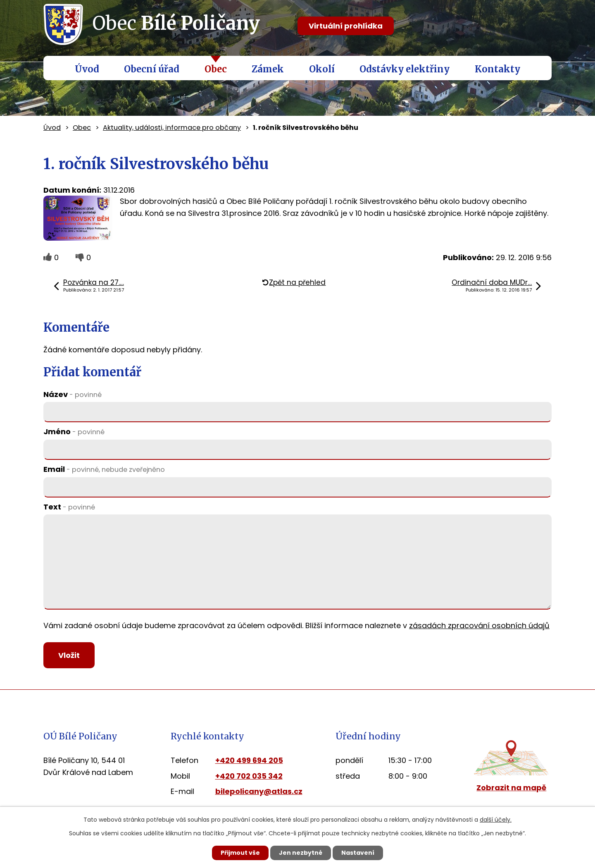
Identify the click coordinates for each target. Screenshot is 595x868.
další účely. (496, 820)
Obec (216, 69)
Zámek (268, 69)
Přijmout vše (240, 853)
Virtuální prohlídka (346, 26)
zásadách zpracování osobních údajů (479, 625)
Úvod (87, 69)
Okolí (322, 69)
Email (104, 469)
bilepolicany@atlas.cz (259, 792)
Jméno (74, 432)
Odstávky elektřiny (405, 69)
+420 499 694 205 (249, 760)
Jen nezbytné (301, 853)
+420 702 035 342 (249, 776)
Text (69, 507)
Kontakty (497, 69)
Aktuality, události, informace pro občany (172, 128)
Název (73, 394)
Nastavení (358, 853)
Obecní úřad (152, 69)
